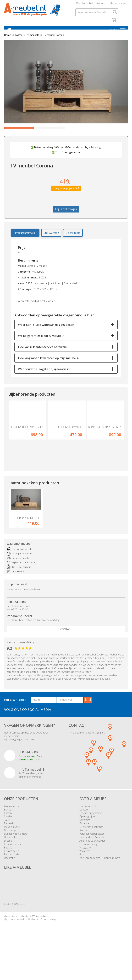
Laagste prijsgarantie (91, 837)
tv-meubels (31, 38)
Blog (82, 878)
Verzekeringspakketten (92, 857)
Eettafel (8, 871)
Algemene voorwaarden (92, 864)
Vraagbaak (85, 871)
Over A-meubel (84, 4)
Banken (8, 833)
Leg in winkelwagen (66, 226)
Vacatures (85, 875)
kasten (17, 38)
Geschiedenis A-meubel (92, 861)
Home (8, 38)
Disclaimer (33, 943)
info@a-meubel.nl (19, 640)
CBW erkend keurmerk (92, 850)
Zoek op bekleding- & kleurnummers (100, 882)
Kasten (8, 837)
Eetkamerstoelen (14, 868)
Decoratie (10, 882)
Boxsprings (10, 854)
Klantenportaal (118, 4)
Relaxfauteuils (12, 875)
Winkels (101, 4)
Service (83, 854)
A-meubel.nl (43, 940)
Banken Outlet (12, 878)
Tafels (7, 844)
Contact (66, 653)
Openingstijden (88, 840)
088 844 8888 (16, 626)
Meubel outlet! (12, 850)
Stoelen (8, 840)
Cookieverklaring (88, 868)
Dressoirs (9, 864)
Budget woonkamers (16, 857)
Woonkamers (12, 830)
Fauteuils (9, 847)
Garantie (84, 847)
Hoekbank (10, 861)
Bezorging (85, 844)
